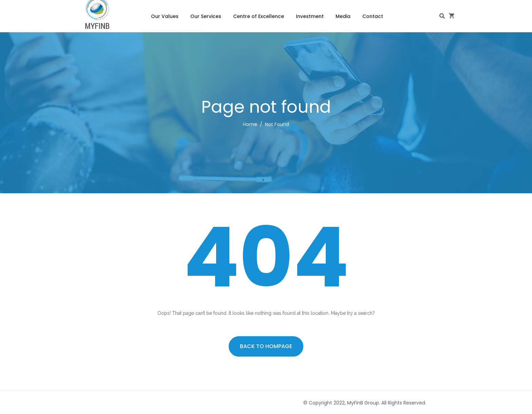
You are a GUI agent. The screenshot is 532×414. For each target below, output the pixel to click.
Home (250, 124)
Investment (310, 16)
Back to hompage (266, 346)
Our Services (206, 16)
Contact (373, 16)
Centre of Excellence (259, 16)
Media (343, 16)
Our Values (165, 16)
